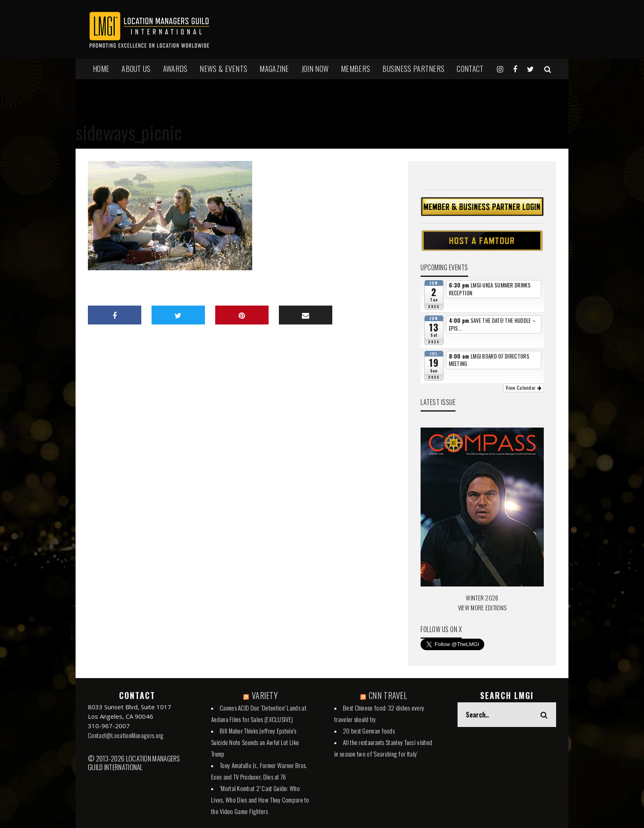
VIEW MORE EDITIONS (482, 607)
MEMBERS (355, 69)
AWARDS (175, 69)
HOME (101, 69)
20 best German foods (369, 731)
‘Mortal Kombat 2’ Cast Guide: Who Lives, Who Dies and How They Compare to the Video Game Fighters (260, 800)
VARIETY (265, 695)
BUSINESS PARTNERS (413, 69)
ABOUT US (136, 69)
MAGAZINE (274, 69)
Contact (470, 69)
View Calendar (523, 388)
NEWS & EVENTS (223, 69)
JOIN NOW (315, 69)
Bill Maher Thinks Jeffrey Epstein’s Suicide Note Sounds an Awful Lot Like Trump (255, 742)
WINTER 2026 (482, 598)
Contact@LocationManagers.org (126, 735)
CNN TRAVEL (388, 695)
